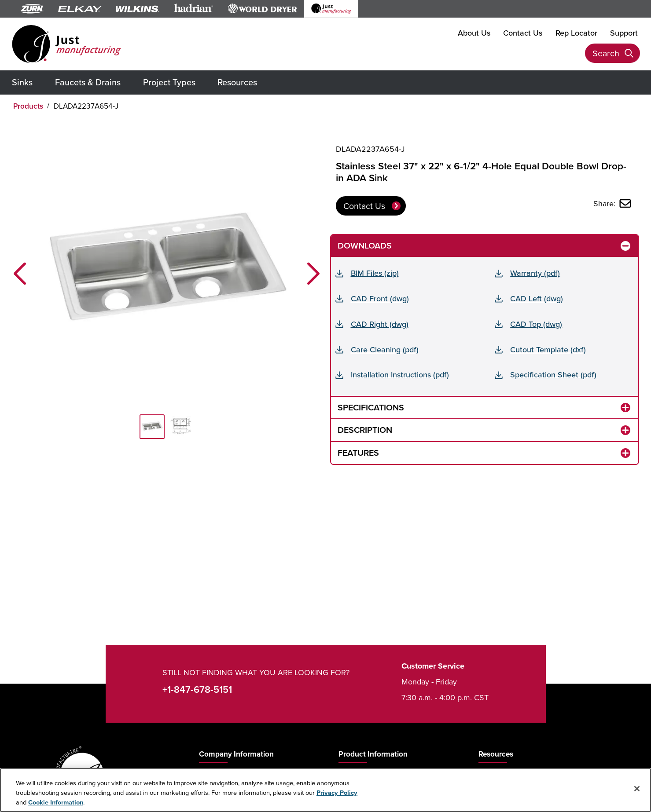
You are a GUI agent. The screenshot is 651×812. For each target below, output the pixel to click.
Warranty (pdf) (535, 273)
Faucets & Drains (88, 82)
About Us (474, 33)
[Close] (637, 789)
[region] (325, 790)
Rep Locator (576, 33)
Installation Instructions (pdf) (400, 375)
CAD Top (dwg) (536, 324)
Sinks (22, 82)
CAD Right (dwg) (380, 324)
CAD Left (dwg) (537, 298)
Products (28, 106)
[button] (20, 274)
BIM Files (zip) (375, 273)
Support (624, 33)
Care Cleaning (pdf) (385, 349)
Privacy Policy (337, 792)
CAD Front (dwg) (380, 298)
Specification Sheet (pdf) (553, 375)
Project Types (169, 82)
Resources (237, 82)
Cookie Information (56, 802)
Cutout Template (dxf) (548, 349)
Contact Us (523, 33)
